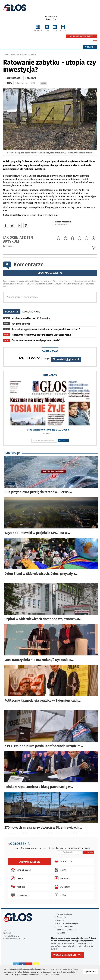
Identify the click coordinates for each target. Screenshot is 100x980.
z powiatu (30, 78)
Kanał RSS (61, 933)
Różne (60, 895)
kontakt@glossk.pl (66, 359)
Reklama (60, 920)
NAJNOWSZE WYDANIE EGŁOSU (82, 36)
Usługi (16, 878)
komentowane (31, 312)
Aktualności (22, 55)
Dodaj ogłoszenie (29, 862)
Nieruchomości (20, 870)
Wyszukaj (90, 47)
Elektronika (19, 895)
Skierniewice (51, 16)
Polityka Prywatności (65, 927)
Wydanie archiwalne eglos (68, 924)
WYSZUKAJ (63, 441)
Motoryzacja (63, 861)
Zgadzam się (91, 971)
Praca (60, 870)
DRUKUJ (44, 83)
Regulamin (61, 917)
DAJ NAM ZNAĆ (50, 351)
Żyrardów (51, 19)
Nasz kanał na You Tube (67, 930)
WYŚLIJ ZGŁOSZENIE (65, 955)
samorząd (33, 55)
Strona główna (9, 55)
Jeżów (8, 83)
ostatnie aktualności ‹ (63, 224)
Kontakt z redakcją (65, 914)
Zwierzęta (62, 887)
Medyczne (61, 878)
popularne (12, 312)
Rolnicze (17, 887)
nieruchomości (13, 78)
